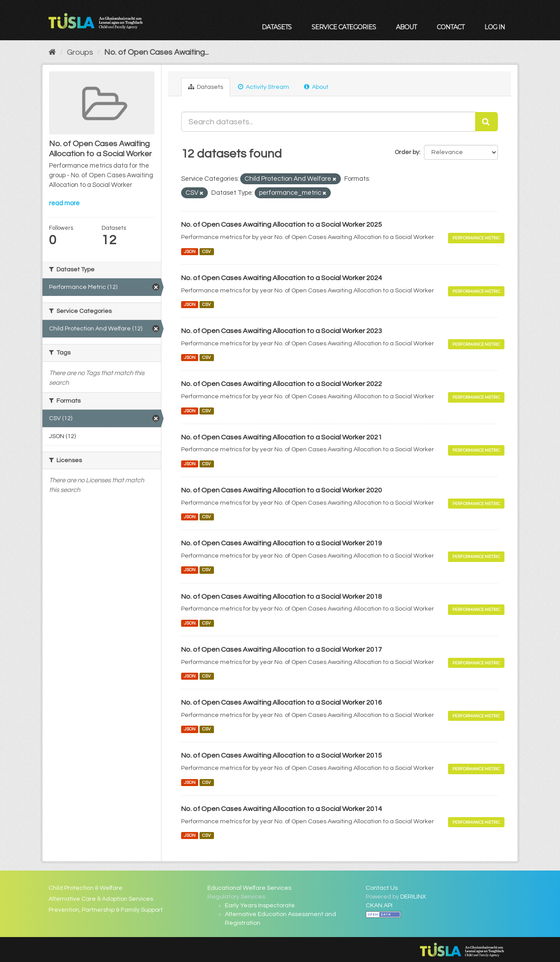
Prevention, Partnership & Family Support (106, 910)
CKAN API (379, 906)
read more (64, 203)
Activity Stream (264, 87)
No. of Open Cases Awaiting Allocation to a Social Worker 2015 (282, 755)
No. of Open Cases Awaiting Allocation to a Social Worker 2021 (282, 437)
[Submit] (486, 122)
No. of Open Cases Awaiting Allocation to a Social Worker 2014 (282, 809)
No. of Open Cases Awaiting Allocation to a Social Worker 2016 (282, 702)
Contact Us (382, 888)
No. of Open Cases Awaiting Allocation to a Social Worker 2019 (282, 543)
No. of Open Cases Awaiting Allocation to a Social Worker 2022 (282, 384)
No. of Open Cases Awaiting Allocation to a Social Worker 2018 (282, 597)
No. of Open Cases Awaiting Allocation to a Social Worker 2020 (282, 490)
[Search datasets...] (329, 122)
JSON (190, 251)
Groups (80, 52)
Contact (450, 27)
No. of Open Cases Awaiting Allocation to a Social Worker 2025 (282, 225)
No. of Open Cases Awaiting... (156, 52)
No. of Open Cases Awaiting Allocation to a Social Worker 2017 (282, 650)
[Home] (52, 52)
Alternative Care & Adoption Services (101, 899)
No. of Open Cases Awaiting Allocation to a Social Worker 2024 (282, 278)
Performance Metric (476, 238)
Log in (495, 27)
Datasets (276, 27)
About (406, 27)
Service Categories (344, 27)
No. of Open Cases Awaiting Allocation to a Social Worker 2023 (282, 331)
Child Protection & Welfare (86, 888)
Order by (407, 152)
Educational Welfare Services (249, 888)
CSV (206, 251)
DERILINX (413, 897)
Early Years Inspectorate (260, 906)
